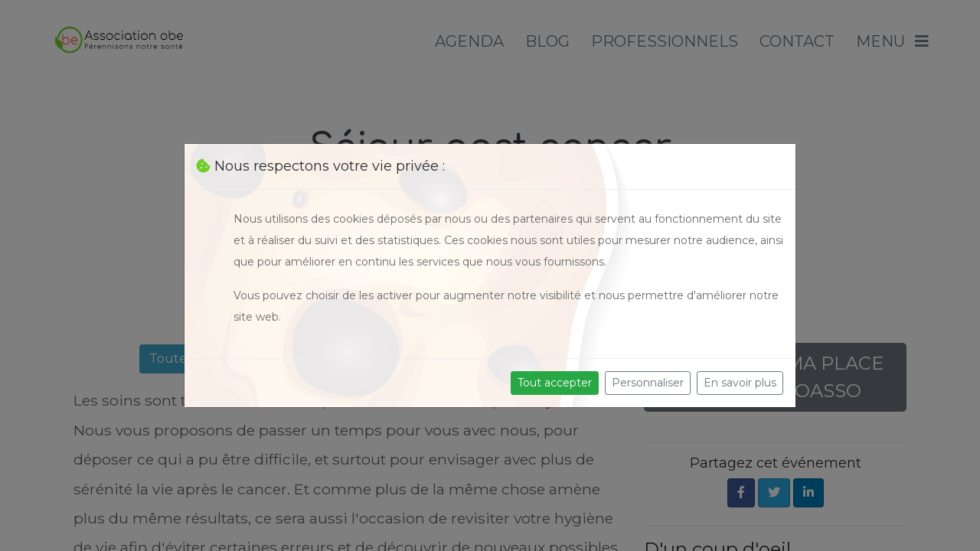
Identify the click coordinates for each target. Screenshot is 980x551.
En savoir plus (740, 383)
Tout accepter (555, 383)
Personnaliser (648, 383)
